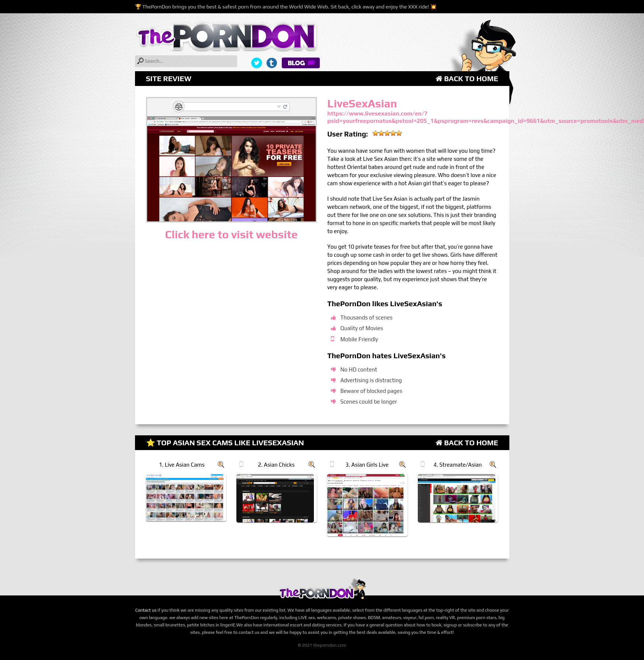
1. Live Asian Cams (182, 465)
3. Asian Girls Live (367, 465)
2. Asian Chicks (276, 465)
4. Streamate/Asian (458, 465)
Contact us (146, 610)
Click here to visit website (231, 234)
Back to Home (467, 78)
